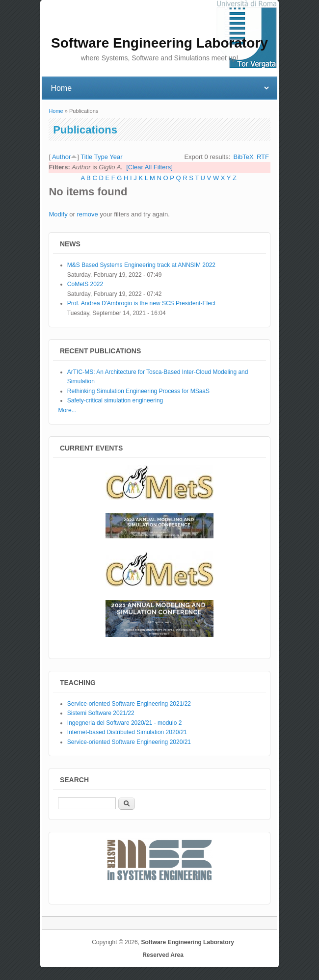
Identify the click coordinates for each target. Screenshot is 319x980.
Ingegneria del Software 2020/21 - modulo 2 (125, 723)
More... (67, 410)
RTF (263, 157)
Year (116, 157)
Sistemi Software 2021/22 (101, 713)
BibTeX (244, 157)
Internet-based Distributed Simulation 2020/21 (127, 732)
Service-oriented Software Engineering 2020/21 (129, 742)
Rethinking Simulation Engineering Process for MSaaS (138, 391)
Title (86, 157)
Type (101, 157)
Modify (58, 214)
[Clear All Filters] (149, 167)
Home (56, 111)
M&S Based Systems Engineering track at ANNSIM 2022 (141, 265)
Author (61, 157)
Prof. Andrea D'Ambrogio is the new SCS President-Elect (141, 303)
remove (87, 214)
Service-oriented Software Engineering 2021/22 (129, 704)
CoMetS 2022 (85, 284)
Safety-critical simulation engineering (115, 400)
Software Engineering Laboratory (187, 942)
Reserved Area (163, 955)
